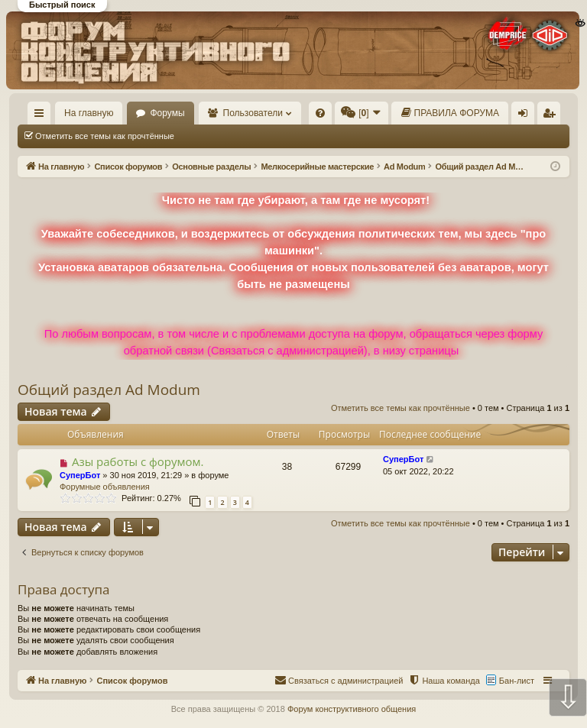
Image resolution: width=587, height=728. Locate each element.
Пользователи (253, 113)
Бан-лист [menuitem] (517, 681)
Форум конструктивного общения (352, 709)
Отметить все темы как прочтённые (105, 136)
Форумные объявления (105, 487)
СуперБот (80, 475)
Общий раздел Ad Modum (109, 390)
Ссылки (42, 116)
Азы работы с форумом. (138, 461)
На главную (89, 113)
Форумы (167, 113)
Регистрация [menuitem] (552, 116)
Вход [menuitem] (526, 116)
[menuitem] (320, 113)
